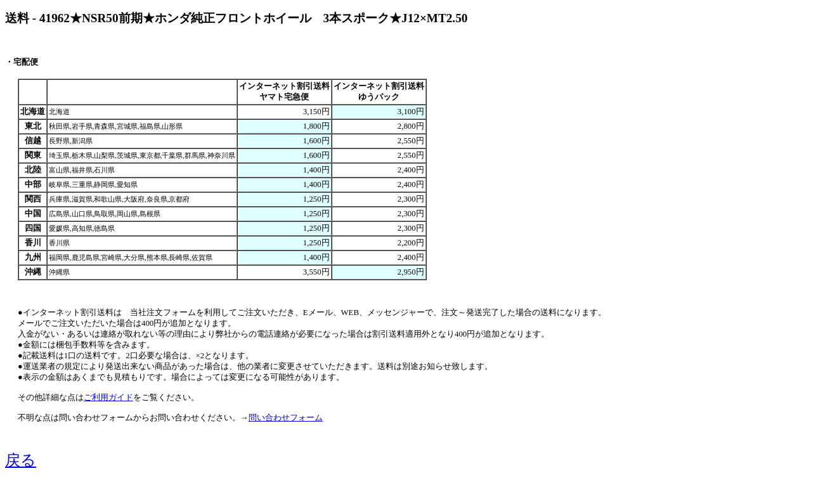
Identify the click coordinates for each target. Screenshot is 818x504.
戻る (21, 460)
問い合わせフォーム (286, 418)
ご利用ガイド (108, 397)
